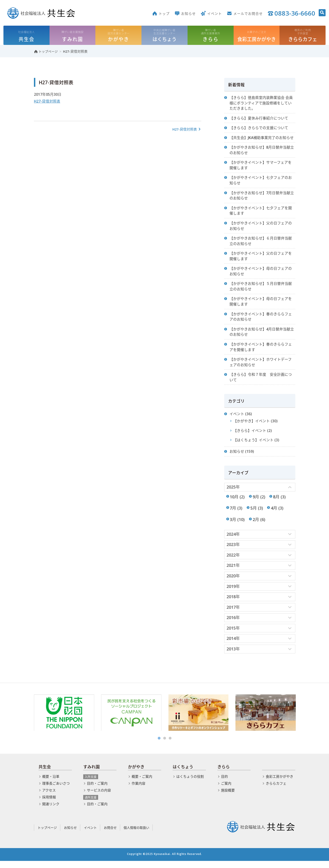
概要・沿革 (51, 783)
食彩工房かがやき (279, 783)
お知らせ (237, 457)
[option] (64, 720)
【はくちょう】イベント (254, 445)
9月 (256, 502)
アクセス (49, 797)
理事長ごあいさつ (56, 790)
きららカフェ (276, 790)
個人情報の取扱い (136, 834)
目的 (224, 783)
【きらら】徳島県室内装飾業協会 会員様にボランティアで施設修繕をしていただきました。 (261, 104)
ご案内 (226, 790)
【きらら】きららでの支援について (259, 129)
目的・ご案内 (97, 790)
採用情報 (49, 804)
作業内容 (138, 790)
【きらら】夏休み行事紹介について (259, 119)
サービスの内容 (99, 797)
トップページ (47, 834)
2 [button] (165, 745)
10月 (234, 502)
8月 (276, 502)
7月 (233, 514)
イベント (237, 418)
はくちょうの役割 (190, 783)
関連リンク (51, 811)
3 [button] (170, 745)
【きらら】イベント (250, 435)
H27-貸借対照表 (47, 102)
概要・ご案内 (142, 783)
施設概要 (228, 797)
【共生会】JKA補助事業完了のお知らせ (262, 139)
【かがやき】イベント (252, 426)
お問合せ (110, 834)
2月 (256, 525)
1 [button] (159, 745)
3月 (233, 525)
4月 (274, 514)
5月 (254, 514)
